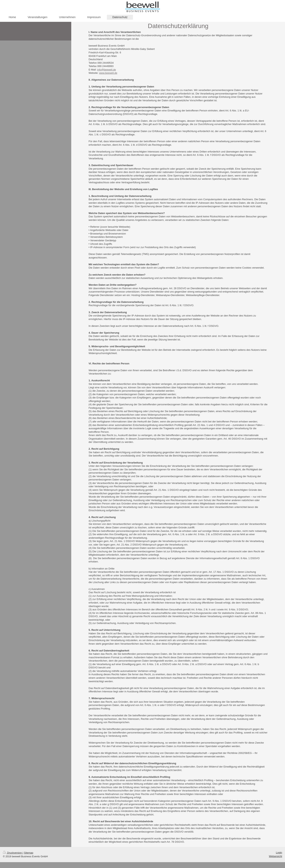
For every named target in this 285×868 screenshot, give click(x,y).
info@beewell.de (106, 70)
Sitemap (29, 853)
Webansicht (275, 856)
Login (279, 853)
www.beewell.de (108, 73)
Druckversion (13, 853)
